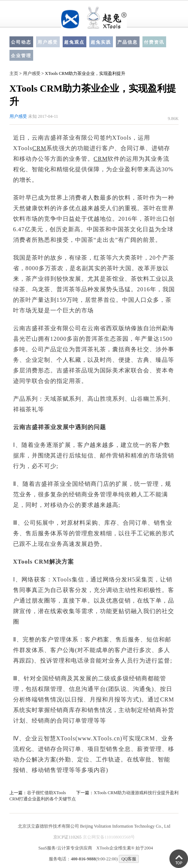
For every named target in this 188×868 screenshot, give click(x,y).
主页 (14, 73)
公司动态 (21, 42)
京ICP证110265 (67, 837)
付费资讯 (154, 42)
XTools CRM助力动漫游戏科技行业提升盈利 (136, 793)
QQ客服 (129, 859)
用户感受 (48, 42)
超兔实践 (101, 42)
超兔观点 (74, 42)
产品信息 (128, 42)
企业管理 (21, 56)
